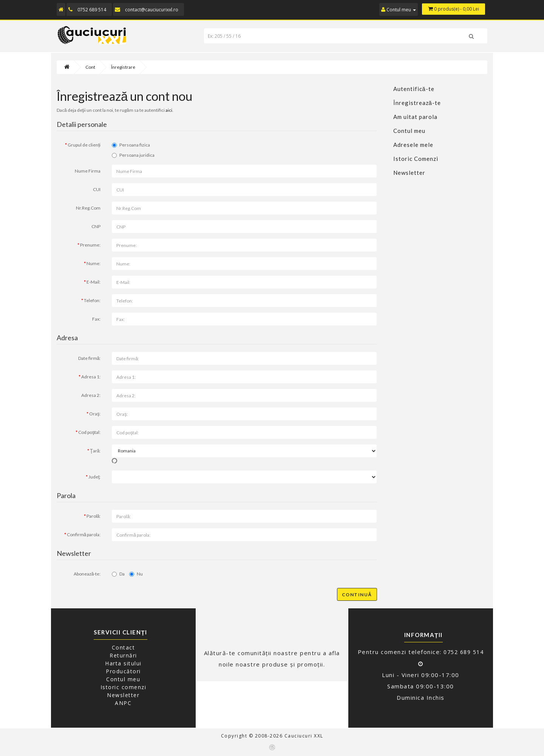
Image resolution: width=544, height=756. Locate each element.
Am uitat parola (415, 117)
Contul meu (409, 131)
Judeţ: (94, 477)
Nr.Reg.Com (88, 208)
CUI (97, 189)
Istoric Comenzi (416, 159)
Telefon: (92, 300)
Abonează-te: (87, 574)
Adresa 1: (91, 377)
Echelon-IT (272, 747)
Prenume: (90, 245)
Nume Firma (88, 171)
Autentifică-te (414, 89)
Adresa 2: (91, 395)
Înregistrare (123, 67)
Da (118, 574)
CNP (96, 226)
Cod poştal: (89, 432)
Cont (90, 67)
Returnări (123, 655)
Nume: (93, 263)
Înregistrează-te (417, 103)
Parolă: (94, 516)
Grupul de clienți (84, 145)
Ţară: (95, 451)
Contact (124, 647)
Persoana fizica (131, 145)
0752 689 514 (92, 10)
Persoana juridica (133, 155)
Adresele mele (413, 145)
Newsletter (409, 173)
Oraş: (95, 414)
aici (169, 110)
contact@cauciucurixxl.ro (152, 10)
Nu (136, 574)
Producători (123, 671)
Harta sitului (123, 663)
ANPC (123, 703)
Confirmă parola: (84, 535)
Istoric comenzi (124, 687)
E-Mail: (93, 282)
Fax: (96, 319)
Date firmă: (90, 358)
